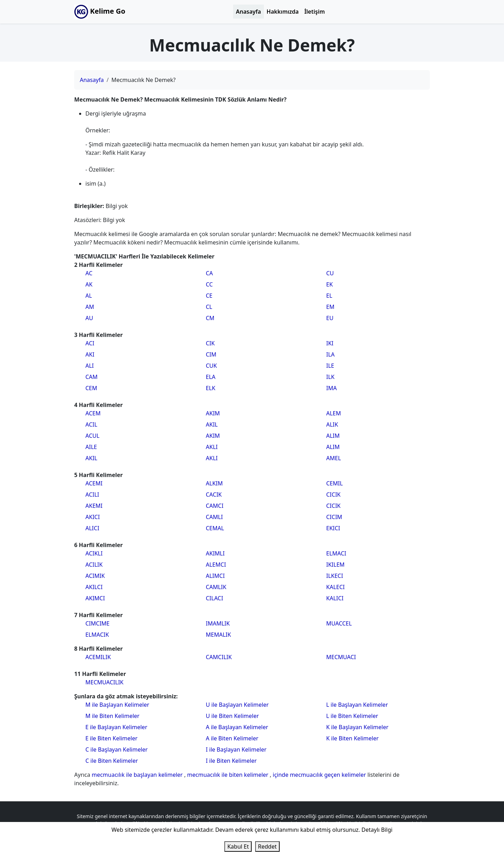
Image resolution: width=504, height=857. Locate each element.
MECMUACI (341, 657)
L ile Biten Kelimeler (352, 716)
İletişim (314, 12)
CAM (92, 377)
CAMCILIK (219, 657)
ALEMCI (216, 565)
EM (330, 307)
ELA (211, 377)
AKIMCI (95, 598)
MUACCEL (339, 623)
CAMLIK (216, 587)
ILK (330, 377)
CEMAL (215, 528)
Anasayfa (248, 12)
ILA (330, 354)
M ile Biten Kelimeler (112, 716)
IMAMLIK (218, 623)
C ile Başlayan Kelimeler (117, 749)
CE (209, 296)
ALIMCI (215, 576)
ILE (330, 366)
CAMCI (215, 506)
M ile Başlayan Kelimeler (117, 705)
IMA (331, 388)
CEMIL (334, 483)
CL (209, 307)
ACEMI (94, 483)
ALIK (332, 424)
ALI (90, 366)
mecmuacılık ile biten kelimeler (229, 775)
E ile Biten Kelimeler (111, 738)
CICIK (333, 495)
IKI (330, 343)
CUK (211, 366)
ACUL (92, 436)
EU (330, 318)
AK (89, 284)
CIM (211, 354)
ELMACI (336, 553)
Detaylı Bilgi (377, 830)
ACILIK (94, 565)
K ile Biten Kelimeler (352, 738)
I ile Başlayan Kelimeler (236, 749)
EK (330, 284)
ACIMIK (95, 576)
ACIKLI (94, 553)
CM (210, 318)
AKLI (212, 447)
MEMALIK (218, 635)
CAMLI (214, 517)
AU (89, 318)
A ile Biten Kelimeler (232, 738)
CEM (91, 388)
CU (330, 273)
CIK (210, 343)
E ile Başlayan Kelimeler (116, 727)
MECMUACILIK (104, 682)
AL (89, 296)
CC (209, 284)
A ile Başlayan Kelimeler (237, 727)
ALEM (334, 413)
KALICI (335, 598)
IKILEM (335, 565)
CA (209, 273)
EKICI (333, 528)
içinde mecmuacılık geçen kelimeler (320, 775)
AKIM (213, 413)
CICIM (334, 517)
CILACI (214, 598)
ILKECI (335, 576)
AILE (91, 447)
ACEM (93, 413)
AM (90, 307)
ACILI (92, 495)
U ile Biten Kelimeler (232, 716)
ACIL (91, 424)
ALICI (92, 528)
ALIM (333, 436)
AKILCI (94, 587)
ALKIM (214, 483)
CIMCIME (97, 623)
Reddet (267, 846)
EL (329, 296)
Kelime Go (100, 12)
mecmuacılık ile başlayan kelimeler (138, 775)
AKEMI (94, 506)
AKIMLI (215, 553)
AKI (90, 354)
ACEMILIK (98, 657)
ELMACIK (97, 635)
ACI (90, 343)
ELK (211, 388)
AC (89, 273)
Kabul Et (238, 846)
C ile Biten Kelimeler (112, 761)
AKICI (93, 517)
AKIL (91, 458)
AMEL (334, 458)
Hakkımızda (283, 12)
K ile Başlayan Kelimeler (357, 727)
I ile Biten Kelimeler (231, 761)
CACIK (214, 495)
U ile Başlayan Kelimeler (237, 705)
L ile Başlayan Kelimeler (357, 705)
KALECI (335, 587)
